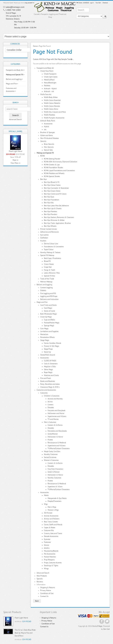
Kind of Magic (97, 626)
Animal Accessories (51, 516)
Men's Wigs (52, 507)
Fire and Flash (46, 378)
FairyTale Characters (55, 469)
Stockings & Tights (51, 566)
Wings (46, 568)
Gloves (46, 545)
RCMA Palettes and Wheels (54, 173)
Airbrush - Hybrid (50, 89)
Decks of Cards (49, 311)
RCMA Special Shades (52, 176)
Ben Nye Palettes (50, 211)
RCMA (43, 156)
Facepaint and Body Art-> (15, 70)
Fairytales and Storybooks (57, 431)
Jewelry (47, 548)
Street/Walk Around (48, 355)
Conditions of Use (47, 593)
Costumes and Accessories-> (11, 90)
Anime (50, 402)
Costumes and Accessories (46, 390)
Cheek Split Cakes (51, 77)
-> (15, 75)
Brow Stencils (49, 144)
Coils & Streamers (51, 364)
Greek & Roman (54, 472)
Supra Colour (49, 249)
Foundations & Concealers (54, 247)
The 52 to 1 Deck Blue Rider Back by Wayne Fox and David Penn (25, 633)
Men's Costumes (50, 422)
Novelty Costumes (51, 454)
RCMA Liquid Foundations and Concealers (59, 170)
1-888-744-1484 (13, 10)
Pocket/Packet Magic (52, 323)
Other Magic (48, 369)
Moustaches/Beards (51, 551)
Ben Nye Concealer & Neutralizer (56, 188)
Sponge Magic (49, 326)
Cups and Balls (50, 320)
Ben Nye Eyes (49, 197)
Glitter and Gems (47, 135)
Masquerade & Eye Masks (57, 498)
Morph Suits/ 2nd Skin (52, 451)
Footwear (47, 542)
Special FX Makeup (47, 255)
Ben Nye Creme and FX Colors (55, 194)
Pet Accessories (50, 554)
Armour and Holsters (52, 519)
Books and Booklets (48, 381)
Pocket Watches (50, 557)
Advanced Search (15, 119)
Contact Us (44, 596)
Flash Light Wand (16, 151)
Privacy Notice (46, 590)
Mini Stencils (49, 147)
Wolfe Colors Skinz (51, 109)
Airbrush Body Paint (48, 121)
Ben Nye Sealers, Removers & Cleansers (59, 217)
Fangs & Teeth (50, 270)
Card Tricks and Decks (48, 305)
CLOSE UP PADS (50, 361)
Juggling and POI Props (49, 296)
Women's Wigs (53, 510)
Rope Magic (48, 372)
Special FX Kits (49, 276)
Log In (92, 3)
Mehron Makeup (46, 282)
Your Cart (98, 3)
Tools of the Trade (47, 279)
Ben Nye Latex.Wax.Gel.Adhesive (56, 206)
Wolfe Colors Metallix (52, 103)
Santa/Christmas (50, 457)
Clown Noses (49, 264)
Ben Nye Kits (49, 203)
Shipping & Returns (48, 588)
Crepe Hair (48, 267)
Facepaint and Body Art (45, 68)
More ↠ (15, 160)
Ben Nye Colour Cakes (52, 185)
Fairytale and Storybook (56, 410)
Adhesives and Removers (50, 232)
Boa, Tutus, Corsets (51, 522)
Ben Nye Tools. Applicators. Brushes (57, 223)
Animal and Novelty (55, 399)
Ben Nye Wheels (50, 226)
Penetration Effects (47, 337)
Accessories (48, 124)
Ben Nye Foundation (52, 200)
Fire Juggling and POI (48, 293)
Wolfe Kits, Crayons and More (55, 112)
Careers (50, 405)
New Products (42, 576)
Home (35, 46)
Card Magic (48, 308)
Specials (40, 579)
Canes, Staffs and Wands (53, 525)
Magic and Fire (42, 302)
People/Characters (55, 501)
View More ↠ (15, 163)
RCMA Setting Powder (52, 159)
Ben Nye (43, 179)
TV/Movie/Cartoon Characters (59, 449)
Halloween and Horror (56, 413)
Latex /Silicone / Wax (52, 273)
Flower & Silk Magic (51, 346)
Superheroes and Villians (57, 416)
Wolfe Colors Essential (52, 100)
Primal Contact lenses (49, 229)
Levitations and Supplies (49, 331)
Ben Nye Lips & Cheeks (53, 209)
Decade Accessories (51, 536)
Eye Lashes (44, 235)
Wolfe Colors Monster (52, 106)
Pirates (50, 440)
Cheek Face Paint (47, 71)
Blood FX (47, 261)
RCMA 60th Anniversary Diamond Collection (61, 162)
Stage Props (48, 349)
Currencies (15, 44)
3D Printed (48, 513)
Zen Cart (107, 629)
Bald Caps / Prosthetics (53, 258)
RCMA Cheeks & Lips (52, 165)
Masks (46, 495)
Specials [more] (15, 131)
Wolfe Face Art (46, 94)
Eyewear (47, 539)
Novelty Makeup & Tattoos (50, 252)
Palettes (47, 86)
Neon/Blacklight (50, 83)
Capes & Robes (50, 528)
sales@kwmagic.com (15, 7)
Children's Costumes (52, 396)
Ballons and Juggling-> (14, 79)
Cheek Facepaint (50, 74)
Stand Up (47, 352)
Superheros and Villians (56, 446)
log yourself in (29, 3)
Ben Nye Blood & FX (52, 182)
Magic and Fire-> (12, 84)
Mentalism (44, 334)
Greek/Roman (53, 434)
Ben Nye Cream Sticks (52, 191)
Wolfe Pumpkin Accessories (54, 118)
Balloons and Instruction (49, 299)
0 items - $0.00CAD (83, 3)
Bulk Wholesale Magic (49, 314)
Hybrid (46, 127)
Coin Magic (44, 329)
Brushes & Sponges (48, 132)
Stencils (43, 141)
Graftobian (44, 238)
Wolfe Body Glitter (51, 97)
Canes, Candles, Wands (53, 343)
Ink (45, 130)
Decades (51, 408)
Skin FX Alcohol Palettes (50, 138)
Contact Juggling (46, 288)
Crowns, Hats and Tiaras (53, 533)
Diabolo (43, 290)
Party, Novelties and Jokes (50, 384)
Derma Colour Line (51, 244)
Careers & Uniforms (55, 425)
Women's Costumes (51, 460)
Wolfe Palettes (50, 115)
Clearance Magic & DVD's (50, 387)
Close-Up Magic (46, 317)
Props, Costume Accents (53, 563)
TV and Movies (53, 419)
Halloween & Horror (55, 437)
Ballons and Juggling (44, 285)
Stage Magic (45, 340)
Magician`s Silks (50, 367)
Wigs (46, 504)
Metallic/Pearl (49, 80)
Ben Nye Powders (51, 214)
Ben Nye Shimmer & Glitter (54, 220)
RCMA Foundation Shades (53, 168)
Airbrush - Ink (49, 91)
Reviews (40, 582)
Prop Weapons (49, 560)
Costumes (44, 393)
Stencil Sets (48, 150)
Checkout (105, 3)
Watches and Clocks (51, 375)
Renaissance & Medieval (57, 443)
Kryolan (43, 241)
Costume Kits (49, 530)
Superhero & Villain (55, 487)
